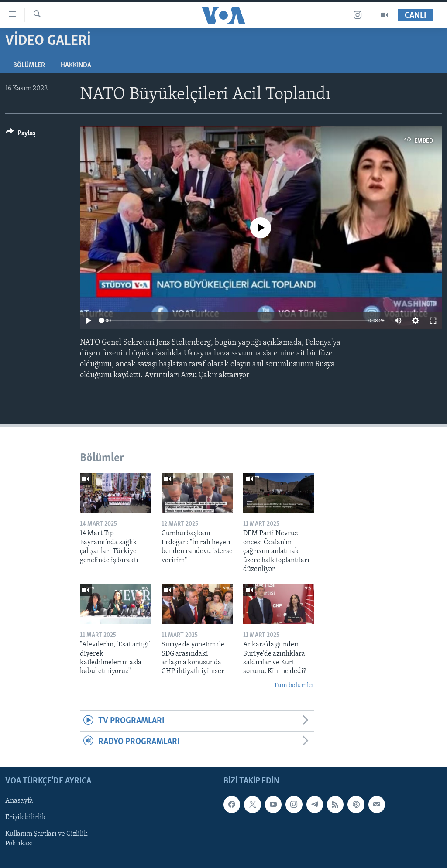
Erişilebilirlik (26, 817)
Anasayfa (19, 801)
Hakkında (76, 65)
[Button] (21, 135)
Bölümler (29, 65)
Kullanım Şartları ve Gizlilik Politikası (46, 839)
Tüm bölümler (294, 685)
